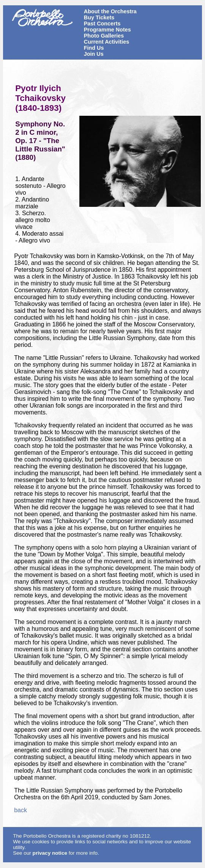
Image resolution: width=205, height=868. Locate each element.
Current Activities (106, 42)
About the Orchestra (110, 11)
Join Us (94, 54)
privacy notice (50, 853)
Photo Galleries (104, 36)
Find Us (94, 48)
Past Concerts (102, 24)
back (20, 810)
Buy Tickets (99, 17)
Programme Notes (107, 30)
